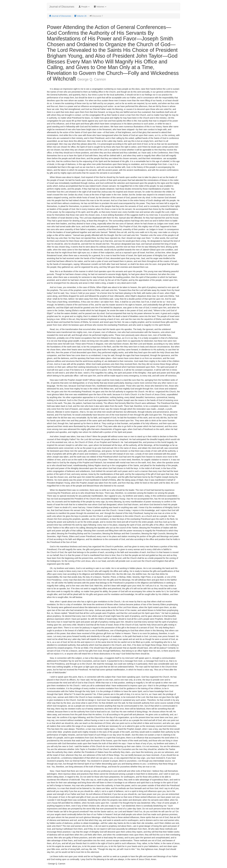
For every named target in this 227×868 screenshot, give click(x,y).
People (84, 7)
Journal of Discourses (62, 7)
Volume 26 (80, 16)
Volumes (100, 7)
